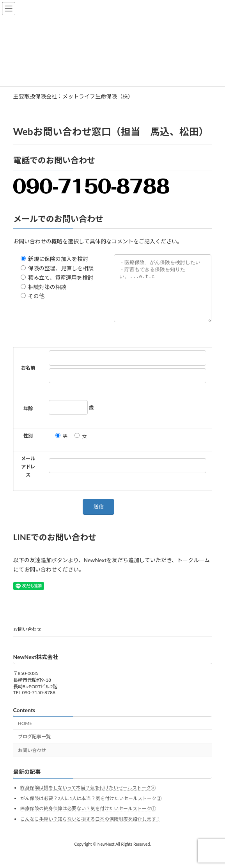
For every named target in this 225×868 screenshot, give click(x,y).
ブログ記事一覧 (34, 749)
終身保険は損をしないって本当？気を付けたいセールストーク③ (88, 799)
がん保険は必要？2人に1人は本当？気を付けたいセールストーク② (91, 810)
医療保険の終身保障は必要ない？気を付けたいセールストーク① (88, 821)
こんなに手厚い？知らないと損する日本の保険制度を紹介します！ (90, 831)
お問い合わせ (27, 641)
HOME (25, 735)
